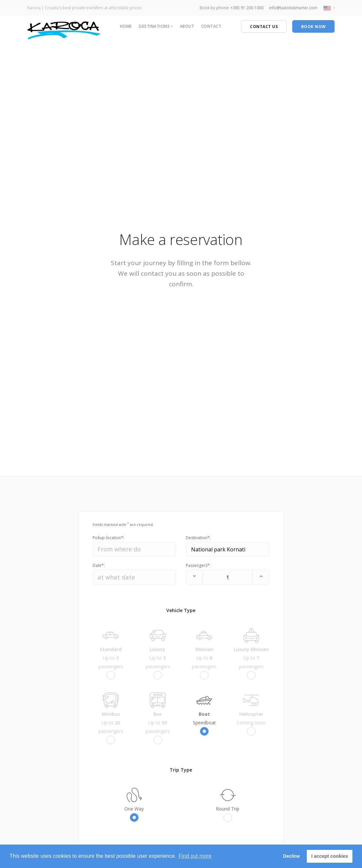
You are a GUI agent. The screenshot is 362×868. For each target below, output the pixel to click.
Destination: (198, 538)
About (187, 26)
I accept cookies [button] (330, 856)
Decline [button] (291, 856)
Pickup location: (108, 538)
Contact (211, 26)
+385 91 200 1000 (247, 8)
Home (126, 26)
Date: (99, 565)
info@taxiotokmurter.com (293, 8)
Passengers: (198, 565)
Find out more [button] (195, 856)
